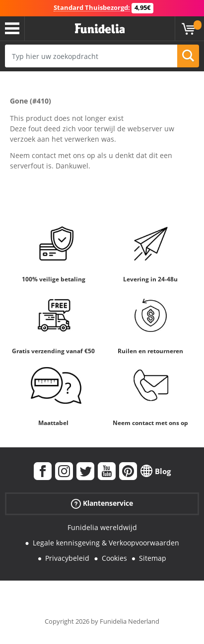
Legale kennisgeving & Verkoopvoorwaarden (106, 543)
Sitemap (153, 558)
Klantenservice (102, 504)
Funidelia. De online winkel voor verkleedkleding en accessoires (100, 29)
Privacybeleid (67, 558)
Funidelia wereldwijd (102, 527)
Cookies (114, 558)
